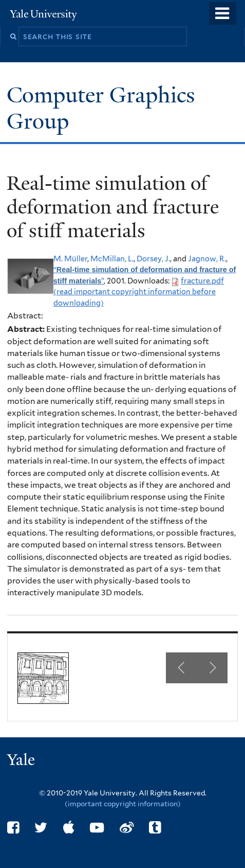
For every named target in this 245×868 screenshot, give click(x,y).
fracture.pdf (202, 281)
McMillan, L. (112, 259)
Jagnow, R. (207, 259)
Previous (181, 668)
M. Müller (70, 259)
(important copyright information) (123, 804)
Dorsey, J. (153, 259)
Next (212, 668)
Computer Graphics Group (101, 108)
